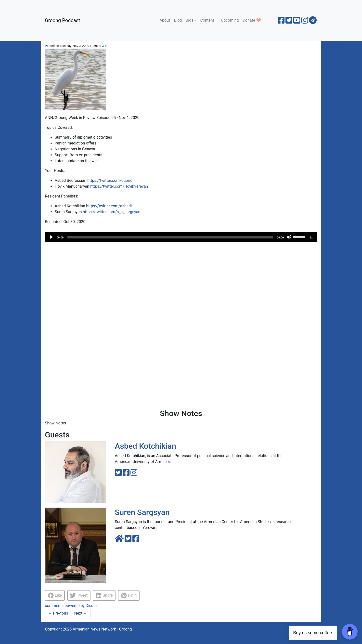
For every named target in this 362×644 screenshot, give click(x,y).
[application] (181, 237)
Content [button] (207, 20)
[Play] (51, 237)
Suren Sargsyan (142, 512)
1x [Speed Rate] (311, 237)
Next (81, 613)
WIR (105, 46)
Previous (58, 613)
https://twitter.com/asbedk (109, 206)
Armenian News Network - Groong (102, 629)
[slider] (170, 237)
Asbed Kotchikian (145, 446)
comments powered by (71, 606)
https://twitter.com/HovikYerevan (119, 186)
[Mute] (289, 237)
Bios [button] (189, 20)
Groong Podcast (63, 20)
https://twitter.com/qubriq (110, 180)
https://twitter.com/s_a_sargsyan (112, 212)
